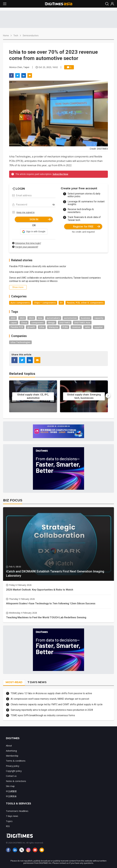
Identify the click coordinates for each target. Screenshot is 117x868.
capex (14, 323)
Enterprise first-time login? (28, 243)
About (9, 746)
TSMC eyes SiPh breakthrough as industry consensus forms (43, 715)
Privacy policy (13, 766)
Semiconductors (31, 36)
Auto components (20, 303)
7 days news (12, 816)
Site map (10, 786)
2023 (22, 318)
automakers (53, 318)
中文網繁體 (11, 791)
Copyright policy (14, 771)
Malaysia (53, 327)
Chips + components (45, 303)
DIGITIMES (65, 323)
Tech (16, 36)
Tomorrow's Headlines (17, 811)
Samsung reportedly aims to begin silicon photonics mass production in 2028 (52, 710)
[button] (34, 232)
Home (6, 36)
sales (87, 327)
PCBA (65, 327)
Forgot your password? (27, 247)
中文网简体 (11, 796)
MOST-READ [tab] (14, 682)
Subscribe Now (60, 174)
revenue (76, 327)
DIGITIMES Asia (82, 323)
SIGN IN (40, 219)
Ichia (42, 327)
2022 (13, 318)
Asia (40, 318)
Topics (9, 821)
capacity (99, 318)
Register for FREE (87, 226)
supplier (99, 327)
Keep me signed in (26, 212)
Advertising (11, 751)
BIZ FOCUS (13, 500)
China (24, 323)
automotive (70, 318)
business (85, 318)
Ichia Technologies (20, 342)
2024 (31, 318)
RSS (8, 826)
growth (31, 327)
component (38, 323)
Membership (12, 756)
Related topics (22, 374)
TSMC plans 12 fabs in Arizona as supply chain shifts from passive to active (51, 693)
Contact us (11, 776)
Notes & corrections (16, 781)
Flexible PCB (17, 327)
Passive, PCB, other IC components (85, 303)
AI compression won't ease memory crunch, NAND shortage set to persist (50, 699)
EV (61, 303)
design (51, 323)
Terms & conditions (16, 761)
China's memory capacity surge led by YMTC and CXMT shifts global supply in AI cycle (57, 704)
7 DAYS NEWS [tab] (37, 682)
